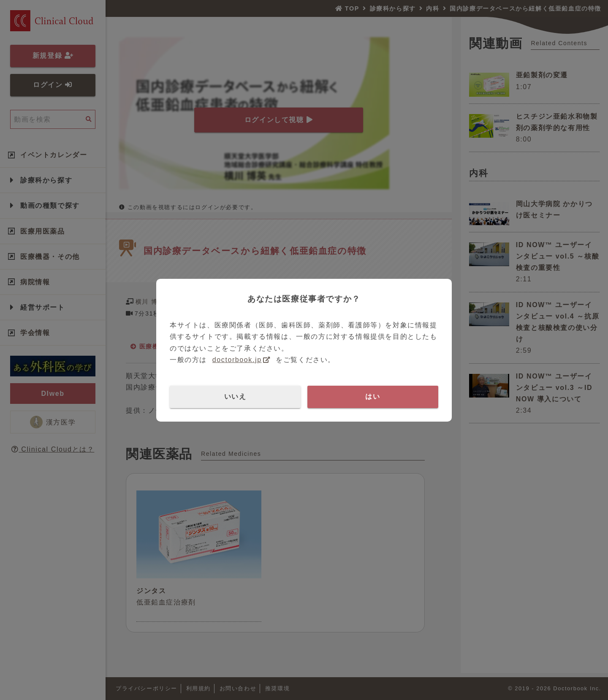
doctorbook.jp (237, 360)
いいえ (235, 396)
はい (373, 396)
